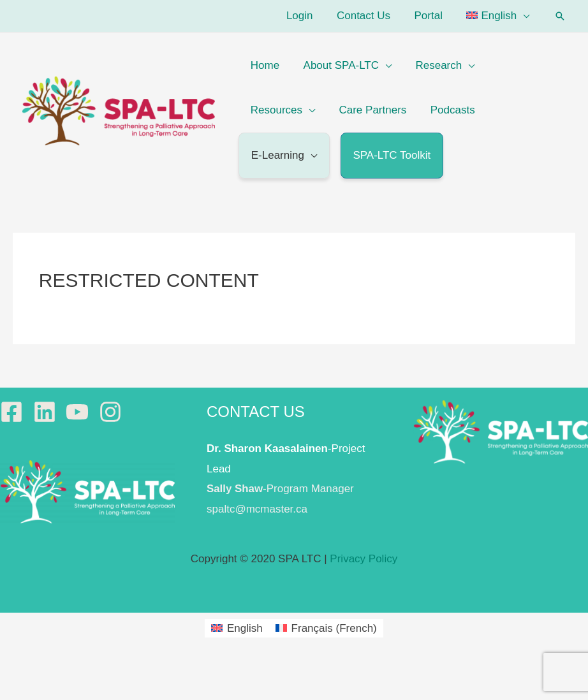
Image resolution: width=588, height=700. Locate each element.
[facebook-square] (15, 412)
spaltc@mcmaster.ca (257, 509)
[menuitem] (499, 16)
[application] (524, 16)
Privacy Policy (364, 559)
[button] (560, 16)
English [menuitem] (245, 628)
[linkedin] (48, 412)
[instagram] (114, 412)
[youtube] (81, 412)
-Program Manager (281, 489)
